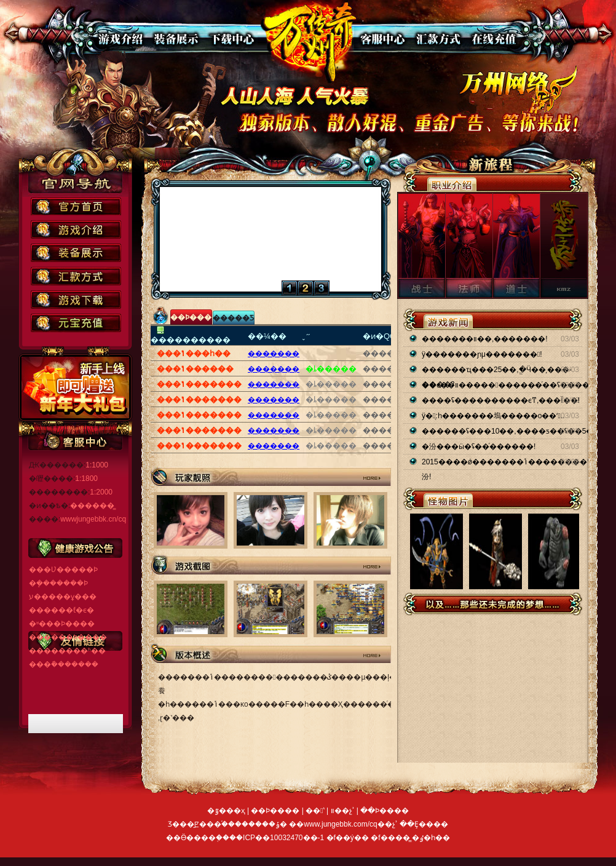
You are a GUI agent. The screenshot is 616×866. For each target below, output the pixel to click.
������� (274, 354)
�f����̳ (391, 838)
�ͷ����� (381, 39)
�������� (230, 39)
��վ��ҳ (311, 42)
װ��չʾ (176, 39)
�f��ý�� (349, 838)
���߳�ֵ (491, 39)
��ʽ (436, 39)
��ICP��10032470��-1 (277, 838)
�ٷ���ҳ (226, 811)
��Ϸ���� (121, 39)
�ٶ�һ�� (431, 838)
